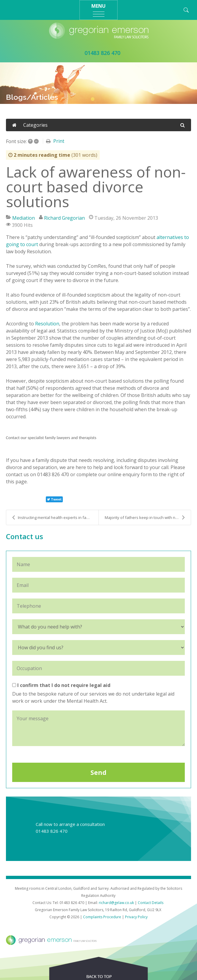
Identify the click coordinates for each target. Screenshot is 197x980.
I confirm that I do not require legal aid (61, 685)
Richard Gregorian (64, 218)
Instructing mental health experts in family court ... (55, 517)
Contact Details (151, 903)
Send (98, 772)
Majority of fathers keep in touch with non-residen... (148, 517)
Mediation (24, 218)
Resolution (47, 324)
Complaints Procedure (102, 917)
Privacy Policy (136, 917)
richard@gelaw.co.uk (116, 903)
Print (59, 141)
